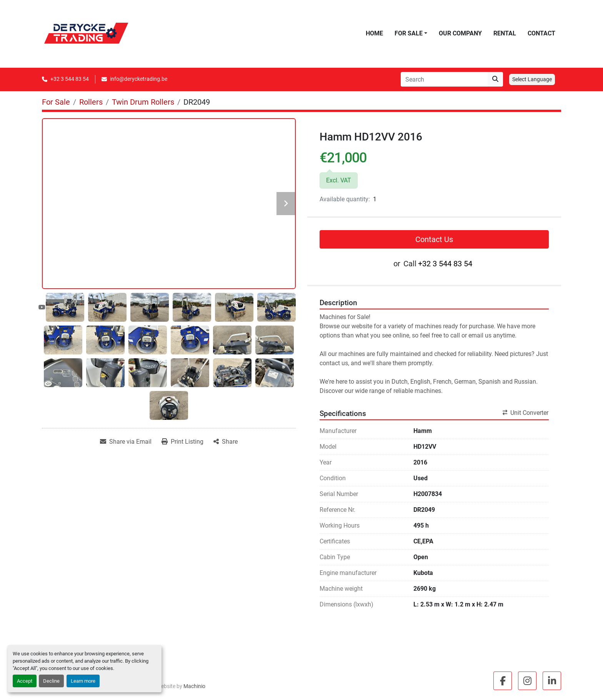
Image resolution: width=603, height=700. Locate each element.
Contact (541, 33)
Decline (51, 681)
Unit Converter (526, 413)
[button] (411, 33)
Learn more (83, 681)
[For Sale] (56, 102)
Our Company (460, 33)
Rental (505, 33)
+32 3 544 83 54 (70, 79)
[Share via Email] (126, 442)
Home (374, 33)
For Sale (409, 33)
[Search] (444, 79)
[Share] (226, 442)
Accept (25, 681)
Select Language (532, 79)
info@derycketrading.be (139, 79)
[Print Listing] (182, 442)
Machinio (194, 686)
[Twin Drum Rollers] (143, 102)
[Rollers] (91, 102)
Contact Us (434, 239)
